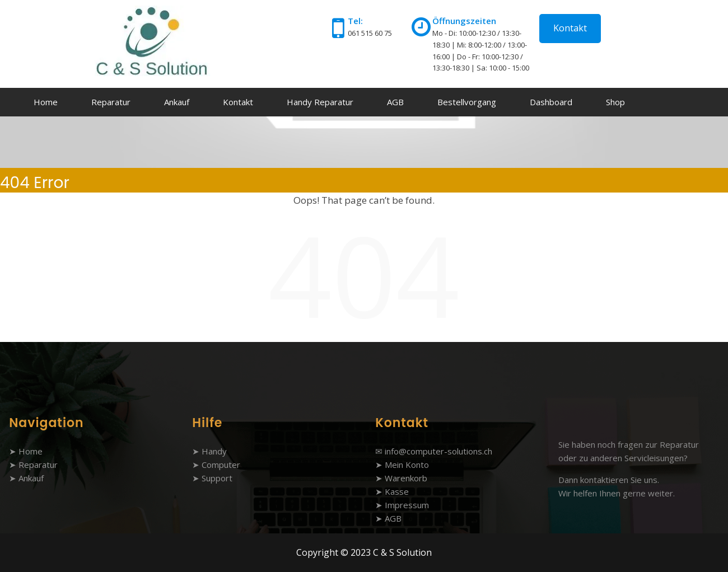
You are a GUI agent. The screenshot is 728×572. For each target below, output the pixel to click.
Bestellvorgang (467, 102)
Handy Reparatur (320, 102)
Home (46, 102)
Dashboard (551, 102)
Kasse (397, 491)
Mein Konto (407, 465)
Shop (615, 102)
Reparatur (111, 102)
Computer (221, 465)
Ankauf (177, 102)
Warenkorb (406, 478)
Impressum (407, 505)
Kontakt (570, 28)
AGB (395, 102)
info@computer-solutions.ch (438, 451)
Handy (214, 451)
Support (217, 478)
